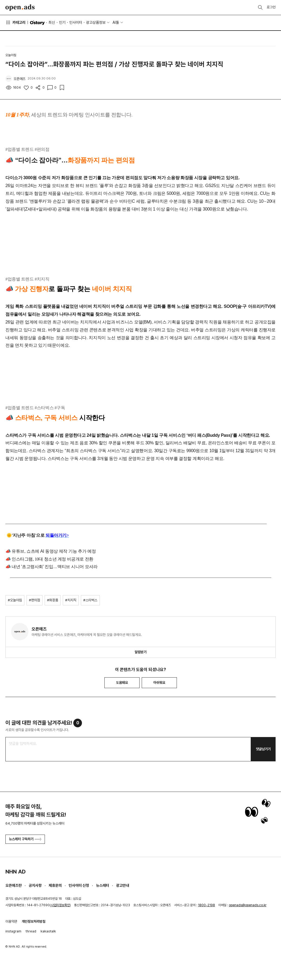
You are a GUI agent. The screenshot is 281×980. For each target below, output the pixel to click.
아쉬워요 (159, 683)
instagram (13, 931)
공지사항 (35, 885)
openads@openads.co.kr (248, 905)
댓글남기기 (263, 749)
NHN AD (16, 872)
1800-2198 (206, 905)
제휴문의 (55, 885)
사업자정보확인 (60, 905)
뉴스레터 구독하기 (25, 839)
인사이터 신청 (79, 885)
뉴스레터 (103, 885)
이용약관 (11, 921)
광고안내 (123, 885)
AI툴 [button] (116, 22)
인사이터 (76, 22)
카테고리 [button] (15, 22)
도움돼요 (122, 683)
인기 (62, 22)
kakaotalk (48, 931)
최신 (52, 22)
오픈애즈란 (14, 885)
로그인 (271, 7)
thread (31, 931)
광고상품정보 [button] (96, 22)
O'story (37, 23)
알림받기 (141, 652)
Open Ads (20, 8)
